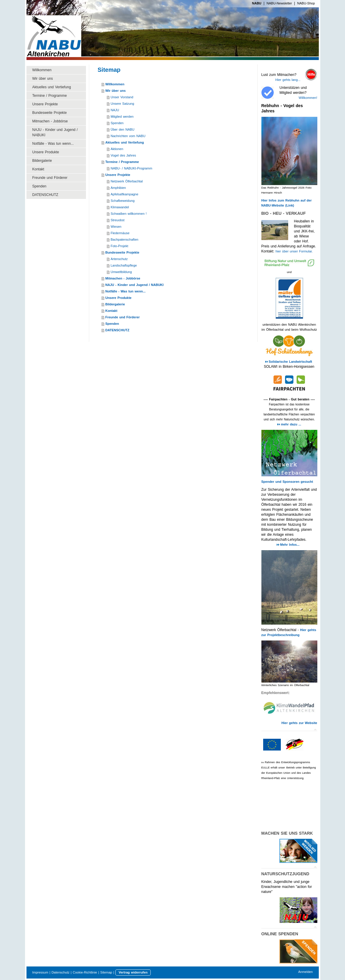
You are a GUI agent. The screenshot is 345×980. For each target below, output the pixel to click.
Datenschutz (60, 972)
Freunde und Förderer (123, 317)
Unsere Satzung (122, 104)
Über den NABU (123, 129)
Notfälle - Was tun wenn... (126, 291)
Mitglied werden (122, 117)
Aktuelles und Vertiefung (125, 142)
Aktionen (117, 149)
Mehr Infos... (290, 545)
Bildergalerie (115, 304)
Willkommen (115, 84)
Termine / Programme (122, 162)
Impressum (40, 972)
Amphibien (118, 188)
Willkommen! (308, 98)
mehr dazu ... (291, 424)
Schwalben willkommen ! (129, 214)
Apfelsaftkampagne (125, 194)
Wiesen (116, 227)
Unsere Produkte (118, 298)
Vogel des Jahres (123, 155)
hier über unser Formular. (294, 251)
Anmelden (306, 972)
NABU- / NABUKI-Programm (131, 168)
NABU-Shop (306, 3)
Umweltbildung (121, 272)
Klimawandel (120, 207)
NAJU (115, 110)
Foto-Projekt (120, 246)
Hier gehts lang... (288, 80)
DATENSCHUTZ (117, 330)
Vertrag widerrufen (133, 972)
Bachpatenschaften (125, 239)
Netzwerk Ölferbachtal (127, 181)
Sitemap (106, 972)
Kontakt (111, 311)
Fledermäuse (120, 233)
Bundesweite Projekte (122, 252)
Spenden (117, 123)
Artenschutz (119, 259)
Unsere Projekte (118, 175)
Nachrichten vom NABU (128, 136)
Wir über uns (116, 91)
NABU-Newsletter (279, 3)
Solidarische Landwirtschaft (291, 362)
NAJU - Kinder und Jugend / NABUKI (135, 285)
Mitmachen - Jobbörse (123, 278)
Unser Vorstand (122, 97)
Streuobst (118, 220)
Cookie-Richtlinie (85, 972)
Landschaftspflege (124, 265)
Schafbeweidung (123, 201)
